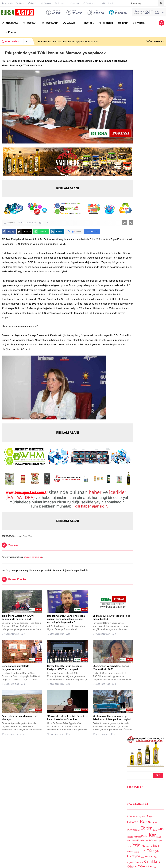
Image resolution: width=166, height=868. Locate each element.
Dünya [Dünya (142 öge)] (130, 830)
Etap (14, 536)
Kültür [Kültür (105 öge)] (159, 837)
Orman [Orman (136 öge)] (154, 840)
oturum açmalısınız (33, 557)
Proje (25, 536)
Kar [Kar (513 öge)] (152, 835)
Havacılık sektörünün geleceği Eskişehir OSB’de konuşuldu (64, 668)
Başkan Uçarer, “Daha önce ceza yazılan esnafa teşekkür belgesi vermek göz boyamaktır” (66, 619)
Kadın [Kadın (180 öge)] (145, 836)
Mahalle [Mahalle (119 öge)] (141, 840)
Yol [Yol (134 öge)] (156, 857)
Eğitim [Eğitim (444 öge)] (146, 828)
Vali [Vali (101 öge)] (142, 858)
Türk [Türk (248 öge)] (143, 851)
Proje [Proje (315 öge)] (136, 845)
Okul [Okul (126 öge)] (147, 840)
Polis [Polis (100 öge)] (129, 846)
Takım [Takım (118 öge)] (130, 852)
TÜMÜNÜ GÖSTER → (154, 42)
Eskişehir (11, 223)
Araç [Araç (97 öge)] (139, 817)
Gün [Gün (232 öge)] (161, 829)
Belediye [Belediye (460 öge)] (149, 821)
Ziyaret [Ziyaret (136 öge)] (131, 862)
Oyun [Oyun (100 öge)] (160, 841)
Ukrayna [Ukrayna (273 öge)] (134, 856)
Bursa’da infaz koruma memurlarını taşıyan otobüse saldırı (68, 42)
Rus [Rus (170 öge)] (143, 846)
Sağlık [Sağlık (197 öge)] (156, 846)
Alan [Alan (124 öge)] (135, 816)
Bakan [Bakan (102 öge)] (144, 817)
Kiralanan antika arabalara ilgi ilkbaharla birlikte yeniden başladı (112, 718)
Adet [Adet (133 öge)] (129, 816)
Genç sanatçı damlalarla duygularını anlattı (15, 668)
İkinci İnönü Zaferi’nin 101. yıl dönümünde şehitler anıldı (18, 617)
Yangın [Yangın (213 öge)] (149, 856)
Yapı (30, 536)
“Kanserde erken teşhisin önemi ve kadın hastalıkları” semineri (67, 718)
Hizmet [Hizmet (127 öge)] (137, 837)
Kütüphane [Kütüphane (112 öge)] (132, 840)
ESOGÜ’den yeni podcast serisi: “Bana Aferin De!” (111, 668)
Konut (19, 536)
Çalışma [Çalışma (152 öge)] (139, 862)
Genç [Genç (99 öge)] (155, 830)
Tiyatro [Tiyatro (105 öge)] (136, 852)
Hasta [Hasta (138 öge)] (130, 837)
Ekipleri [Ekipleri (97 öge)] (137, 830)
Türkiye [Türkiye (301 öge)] (153, 851)
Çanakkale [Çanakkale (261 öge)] (152, 861)
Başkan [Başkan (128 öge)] (151, 816)
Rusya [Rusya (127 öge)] (149, 846)
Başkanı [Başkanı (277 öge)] (133, 822)
